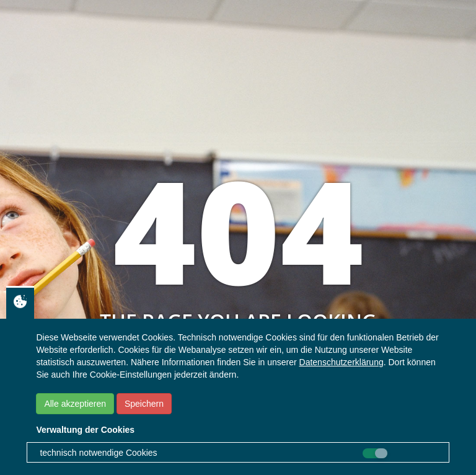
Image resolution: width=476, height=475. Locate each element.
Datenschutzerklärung (342, 362)
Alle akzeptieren (75, 404)
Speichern (144, 404)
